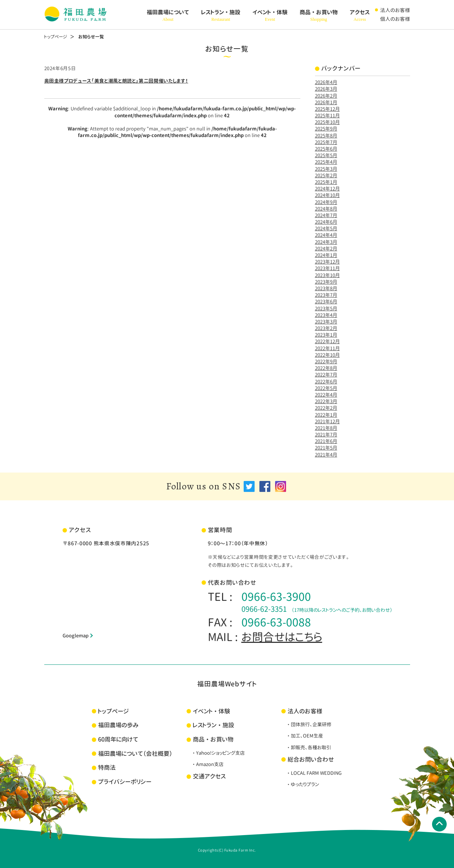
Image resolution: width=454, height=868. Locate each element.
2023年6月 (326, 302)
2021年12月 (327, 421)
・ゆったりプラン (303, 784)
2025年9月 (326, 129)
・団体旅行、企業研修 (309, 724)
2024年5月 (326, 228)
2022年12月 (327, 341)
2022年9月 (326, 361)
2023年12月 (327, 262)
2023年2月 (326, 328)
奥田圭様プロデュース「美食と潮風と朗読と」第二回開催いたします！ (116, 81)
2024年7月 (326, 215)
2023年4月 (326, 315)
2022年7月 (326, 375)
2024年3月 (326, 242)
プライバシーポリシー (125, 782)
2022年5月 (326, 388)
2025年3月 (326, 169)
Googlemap (76, 636)
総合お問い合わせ (311, 759)
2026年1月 (326, 102)
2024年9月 (326, 202)
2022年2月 (326, 408)
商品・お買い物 (319, 16)
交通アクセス (209, 776)
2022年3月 (326, 401)
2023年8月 (326, 288)
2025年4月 (326, 162)
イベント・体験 (270, 16)
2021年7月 (326, 435)
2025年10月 (327, 122)
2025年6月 (326, 149)
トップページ (56, 37)
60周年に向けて (118, 739)
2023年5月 (326, 308)
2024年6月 (326, 222)
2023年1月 (326, 335)
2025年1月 (326, 182)
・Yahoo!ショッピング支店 (218, 753)
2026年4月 (326, 82)
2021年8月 (326, 428)
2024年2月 (326, 249)
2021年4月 (326, 455)
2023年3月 (326, 322)
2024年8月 (326, 209)
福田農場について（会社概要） (135, 754)
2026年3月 (326, 89)
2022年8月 (326, 368)
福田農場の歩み (118, 725)
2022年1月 (326, 415)
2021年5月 (326, 448)
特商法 (107, 767)
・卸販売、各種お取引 (309, 747)
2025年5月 (326, 155)
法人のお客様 (395, 10)
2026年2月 (326, 96)
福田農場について (168, 16)
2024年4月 (326, 235)
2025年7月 (326, 142)
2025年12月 (327, 109)
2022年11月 (327, 348)
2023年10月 (327, 275)
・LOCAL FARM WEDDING (314, 773)
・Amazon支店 (207, 764)
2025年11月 (327, 115)
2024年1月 (326, 255)
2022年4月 (326, 395)
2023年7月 (326, 295)
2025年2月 (326, 175)
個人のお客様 (395, 19)
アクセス (360, 16)
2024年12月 (327, 189)
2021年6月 (326, 441)
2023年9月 (326, 282)
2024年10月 (327, 195)
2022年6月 (326, 382)
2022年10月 (327, 355)
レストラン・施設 (221, 16)
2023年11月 (327, 268)
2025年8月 (326, 136)
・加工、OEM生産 (305, 736)
